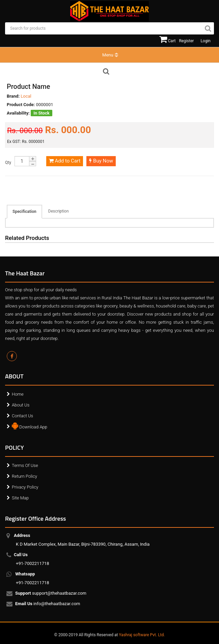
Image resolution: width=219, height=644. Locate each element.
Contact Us (22, 416)
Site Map (20, 498)
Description (59, 211)
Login (206, 41)
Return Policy (24, 476)
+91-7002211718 (33, 559)
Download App (30, 425)
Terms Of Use (25, 465)
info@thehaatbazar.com (48, 604)
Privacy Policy (25, 487)
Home (18, 394)
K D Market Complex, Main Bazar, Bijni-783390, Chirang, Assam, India (83, 540)
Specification (24, 212)
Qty (8, 163)
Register (186, 41)
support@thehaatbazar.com (51, 594)
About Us (21, 405)
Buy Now (101, 161)
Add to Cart (65, 161)
